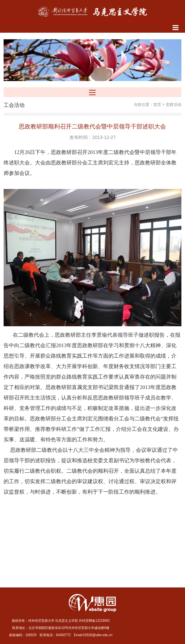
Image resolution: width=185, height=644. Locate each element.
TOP (176, 602)
